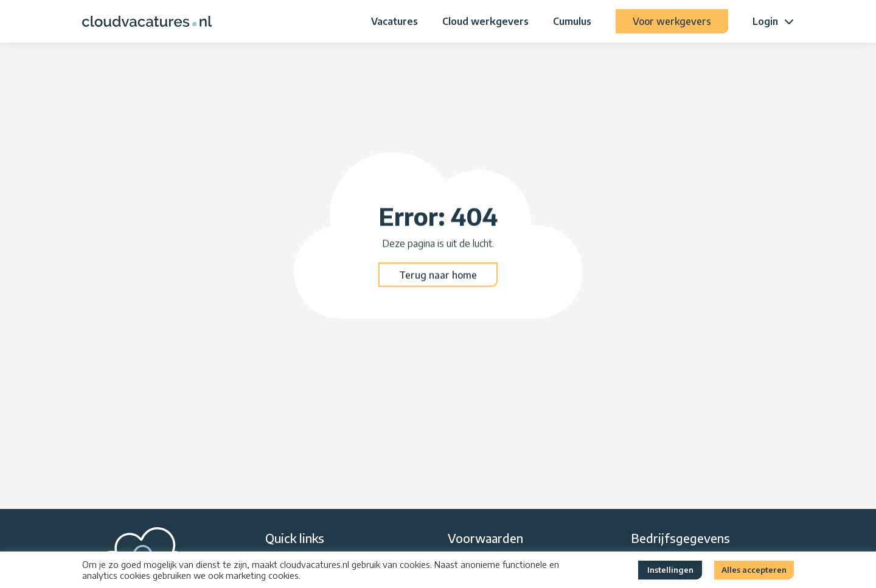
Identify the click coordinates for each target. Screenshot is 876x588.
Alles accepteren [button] (754, 570)
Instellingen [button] (670, 570)
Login (765, 21)
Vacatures (395, 21)
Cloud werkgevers (485, 21)
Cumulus (572, 21)
